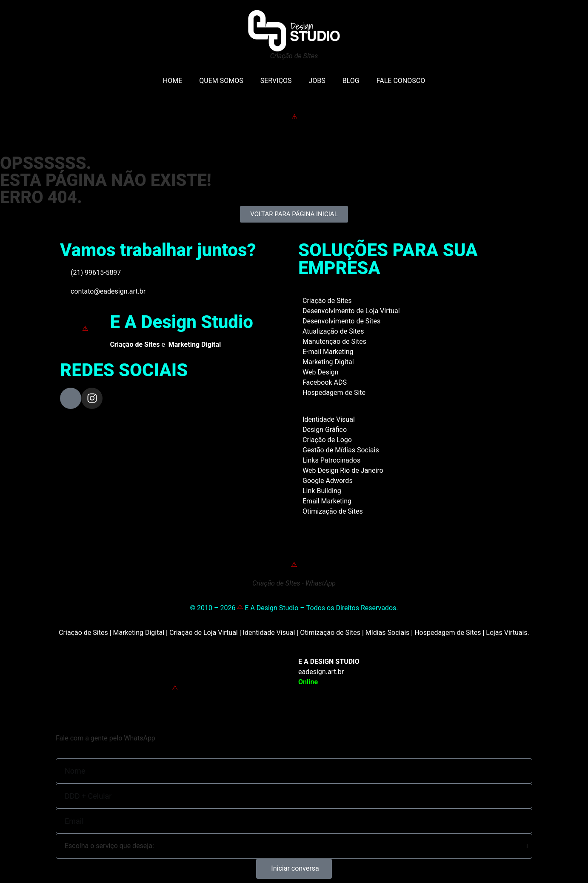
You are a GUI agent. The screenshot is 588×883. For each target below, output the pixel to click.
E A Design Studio (181, 322)
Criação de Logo (327, 440)
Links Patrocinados (331, 460)
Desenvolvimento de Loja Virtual (351, 311)
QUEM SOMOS (221, 81)
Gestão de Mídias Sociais (341, 450)
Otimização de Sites (333, 511)
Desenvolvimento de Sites (341, 321)
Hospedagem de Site (334, 393)
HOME (173, 81)
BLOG (351, 81)
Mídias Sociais (388, 633)
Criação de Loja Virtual (204, 633)
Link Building (322, 491)
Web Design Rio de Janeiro (343, 470)
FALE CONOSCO (401, 81)
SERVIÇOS (276, 81)
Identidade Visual (329, 419)
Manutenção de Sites (334, 341)
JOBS (317, 81)
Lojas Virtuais (507, 633)
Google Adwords (328, 481)
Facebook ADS (325, 382)
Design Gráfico (325, 430)
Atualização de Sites (333, 331)
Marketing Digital (328, 362)
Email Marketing (327, 501)
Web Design (320, 372)
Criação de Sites (327, 301)
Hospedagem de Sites (448, 633)
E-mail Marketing (328, 352)
